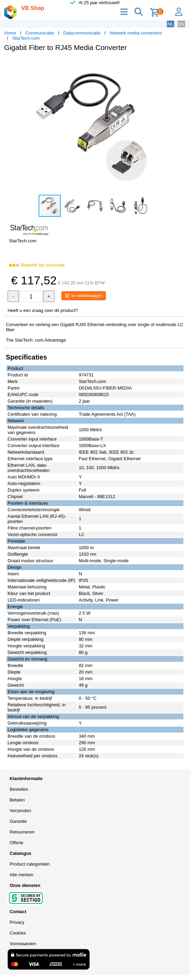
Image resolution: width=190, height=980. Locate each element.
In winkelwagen (84, 296)
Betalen (17, 800)
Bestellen (19, 789)
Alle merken (22, 875)
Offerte (17, 843)
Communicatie (40, 33)
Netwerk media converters (136, 33)
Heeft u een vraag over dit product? (43, 310)
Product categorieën (30, 864)
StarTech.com (26, 38)
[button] (180, 64)
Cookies (18, 933)
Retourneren (22, 832)
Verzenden (20, 811)
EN (181, 24)
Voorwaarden (23, 944)
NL (171, 24)
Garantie (18, 821)
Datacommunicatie (82, 33)
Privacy (17, 922)
